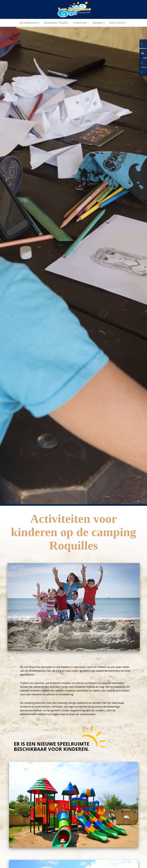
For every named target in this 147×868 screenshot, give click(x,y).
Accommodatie (30, 23)
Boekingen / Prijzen (57, 23)
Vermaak (99, 23)
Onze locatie (118, 23)
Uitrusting (81, 23)
